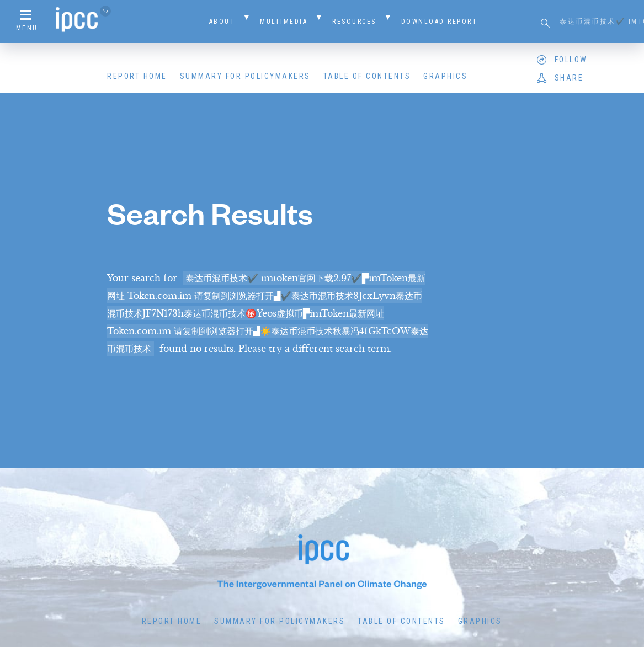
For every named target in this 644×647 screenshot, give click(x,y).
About (222, 22)
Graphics (445, 76)
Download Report (440, 22)
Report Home (137, 76)
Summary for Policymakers (245, 76)
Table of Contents (367, 76)
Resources (354, 22)
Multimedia (284, 22)
